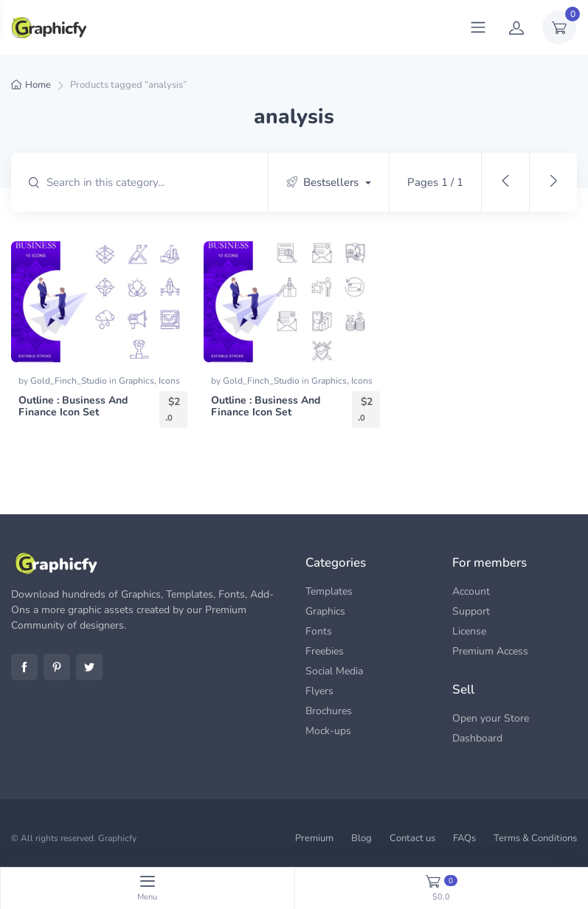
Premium (314, 838)
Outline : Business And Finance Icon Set (73, 407)
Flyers (319, 691)
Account (471, 591)
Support (471, 611)
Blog (362, 838)
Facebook (24, 667)
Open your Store (491, 718)
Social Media (334, 671)
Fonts (319, 631)
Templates (329, 591)
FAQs (464, 838)
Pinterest (57, 667)
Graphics (136, 381)
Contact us (412, 838)
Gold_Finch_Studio (70, 381)
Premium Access (490, 651)
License (469, 631)
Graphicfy (117, 838)
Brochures (329, 711)
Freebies (325, 651)
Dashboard (477, 738)
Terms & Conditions (535, 838)
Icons (169, 381)
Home (38, 85)
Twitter (89, 667)
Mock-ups (328, 731)
